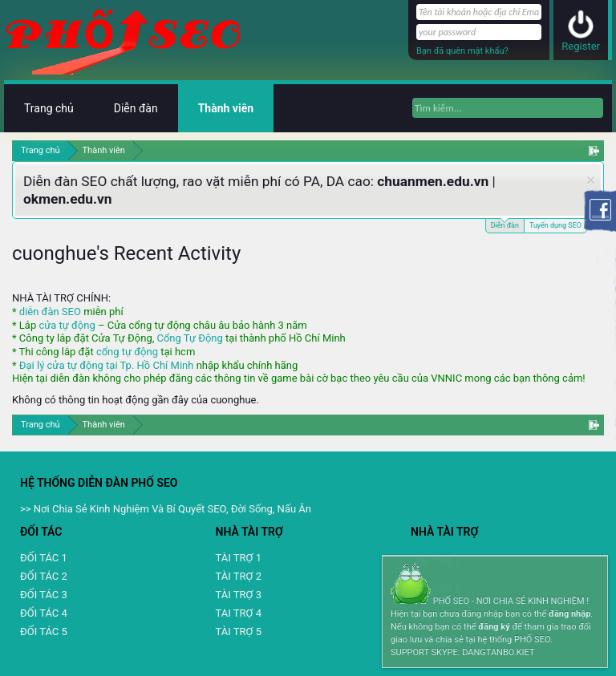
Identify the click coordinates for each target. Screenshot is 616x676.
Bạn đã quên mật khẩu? (462, 51)
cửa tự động (67, 325)
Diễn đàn (505, 224)
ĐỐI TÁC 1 (44, 558)
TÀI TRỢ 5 (239, 631)
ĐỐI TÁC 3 (44, 595)
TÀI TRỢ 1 (239, 558)
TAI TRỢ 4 (239, 613)
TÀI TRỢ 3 (239, 595)
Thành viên (226, 108)
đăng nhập (569, 614)
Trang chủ (49, 108)
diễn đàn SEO (50, 312)
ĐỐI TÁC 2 (44, 576)
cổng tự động (127, 352)
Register (581, 46)
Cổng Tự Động (189, 338)
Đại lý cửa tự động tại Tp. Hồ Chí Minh (107, 365)
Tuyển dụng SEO (555, 225)
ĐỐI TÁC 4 (44, 613)
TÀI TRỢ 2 (239, 576)
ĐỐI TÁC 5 (44, 631)
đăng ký (494, 627)
